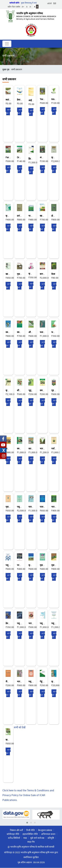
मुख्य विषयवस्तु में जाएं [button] (29, 3)
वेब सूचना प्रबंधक (45, 830)
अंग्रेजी (49, 3)
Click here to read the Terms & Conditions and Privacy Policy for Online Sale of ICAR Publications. (28, 795)
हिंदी (55, 3)
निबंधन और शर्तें (16, 830)
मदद (25, 838)
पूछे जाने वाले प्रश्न (37, 838)
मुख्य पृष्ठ (6, 69)
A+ (23, 7)
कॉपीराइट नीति (13, 834)
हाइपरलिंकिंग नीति (30, 834)
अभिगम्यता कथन (48, 834)
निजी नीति (30, 830)
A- (30, 7)
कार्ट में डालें (8, 111)
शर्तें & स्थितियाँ (14, 838)
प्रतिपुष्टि (51, 838)
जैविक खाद (10, 681)
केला (53, 274)
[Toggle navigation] (7, 44)
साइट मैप (31, 842)
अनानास (43, 157)
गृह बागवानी (56, 390)
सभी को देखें (20, 727)
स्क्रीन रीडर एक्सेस (14, 7)
